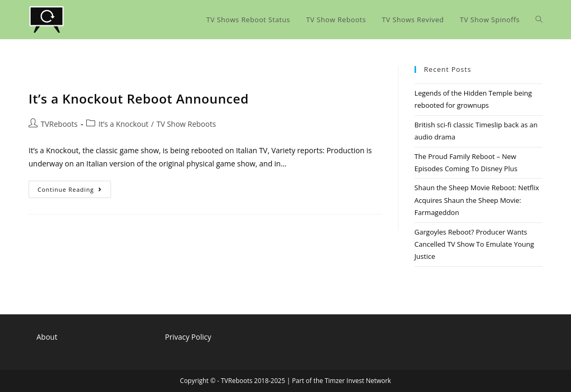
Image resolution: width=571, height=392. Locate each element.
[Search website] (539, 20)
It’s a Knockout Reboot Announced (139, 99)
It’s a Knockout (123, 124)
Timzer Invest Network (358, 381)
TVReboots (59, 124)
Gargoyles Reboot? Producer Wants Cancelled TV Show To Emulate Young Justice (474, 244)
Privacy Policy (188, 337)
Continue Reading (74, 191)
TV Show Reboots (186, 124)
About (47, 337)
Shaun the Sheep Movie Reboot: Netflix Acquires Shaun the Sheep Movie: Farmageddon (477, 200)
